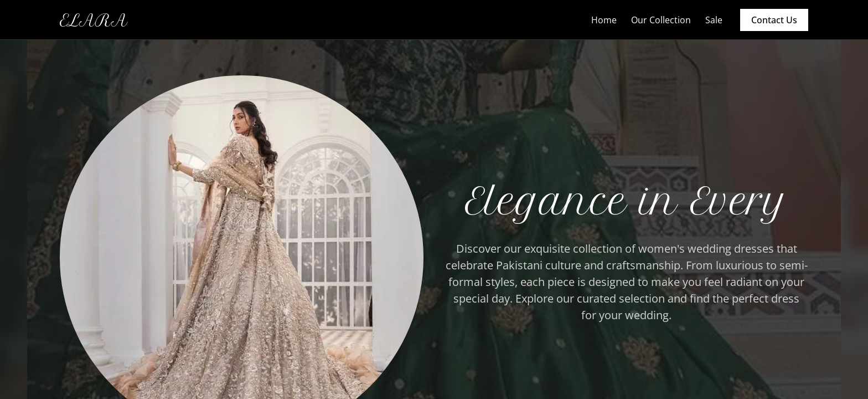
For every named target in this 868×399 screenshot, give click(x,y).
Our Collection (661, 20)
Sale (714, 20)
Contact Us (774, 20)
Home (604, 20)
